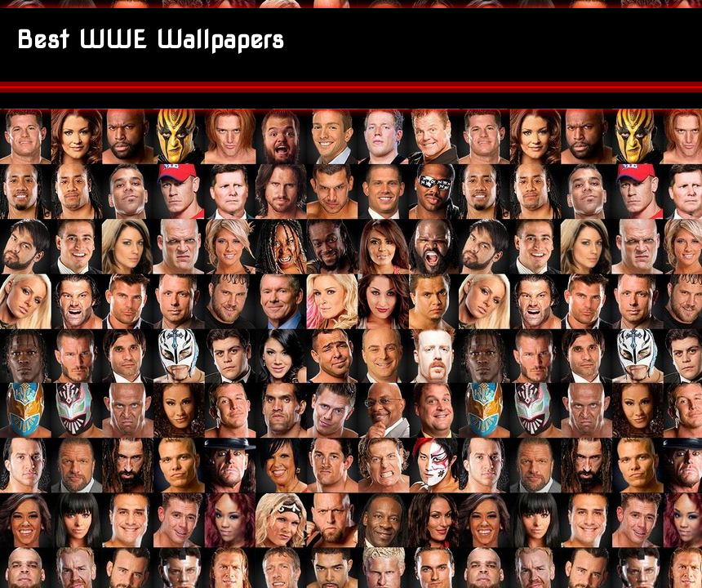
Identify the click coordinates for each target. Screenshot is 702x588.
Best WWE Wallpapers (150, 39)
